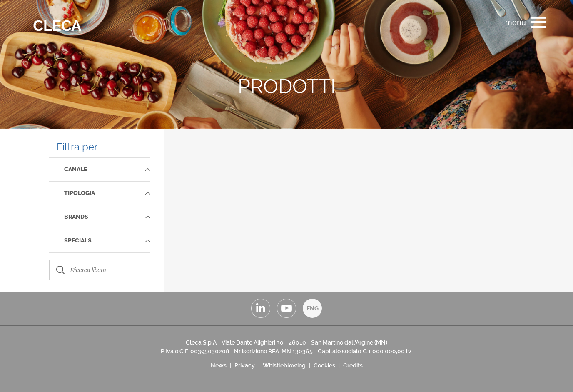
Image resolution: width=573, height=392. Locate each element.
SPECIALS (78, 241)
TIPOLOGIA (80, 193)
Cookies (324, 365)
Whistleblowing (284, 365)
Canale (76, 169)
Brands (76, 217)
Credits (353, 365)
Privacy (245, 365)
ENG (313, 308)
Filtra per (77, 147)
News (219, 365)
